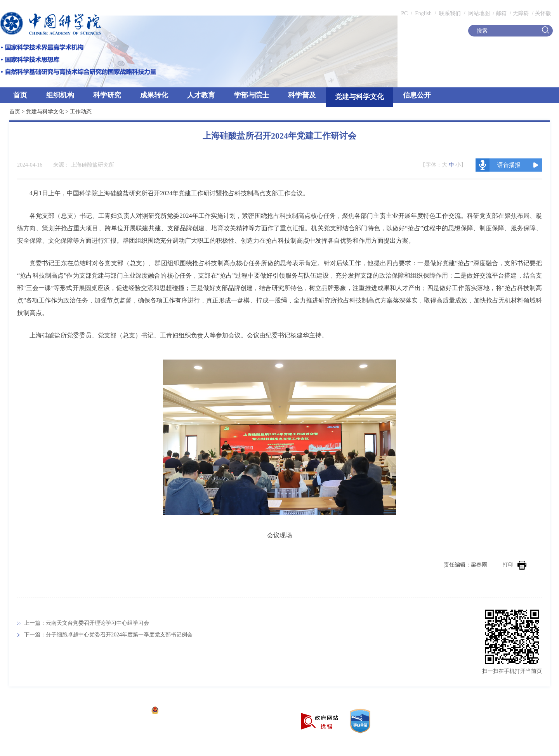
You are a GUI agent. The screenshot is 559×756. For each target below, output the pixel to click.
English (423, 13)
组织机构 (60, 95)
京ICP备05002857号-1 (121, 711)
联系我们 (450, 13)
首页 (20, 95)
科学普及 (302, 95)
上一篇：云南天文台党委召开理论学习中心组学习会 (87, 623)
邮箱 (501, 13)
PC (404, 13)
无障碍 (521, 13)
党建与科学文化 (359, 97)
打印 (515, 565)
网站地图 (478, 13)
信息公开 (417, 95)
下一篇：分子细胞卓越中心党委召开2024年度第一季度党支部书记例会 (108, 635)
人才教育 (201, 95)
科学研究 (107, 95)
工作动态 (81, 112)
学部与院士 (252, 95)
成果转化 (154, 95)
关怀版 (543, 13)
